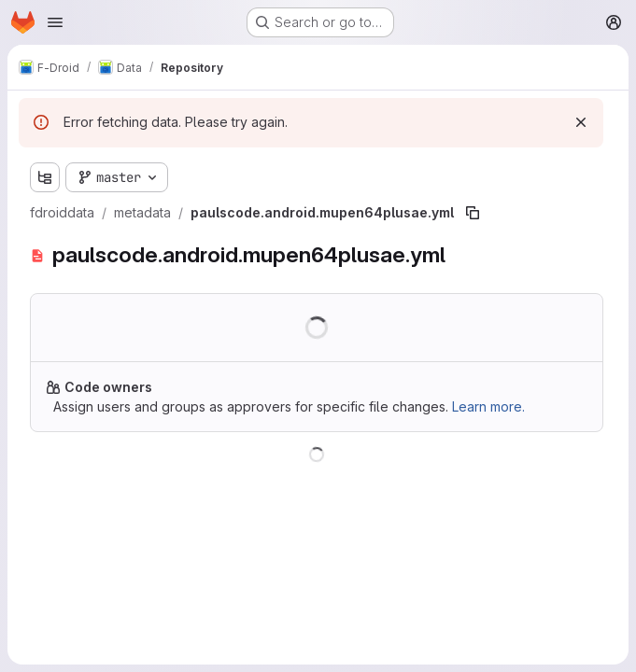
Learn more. (488, 406)
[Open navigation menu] (55, 22)
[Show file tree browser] (45, 177)
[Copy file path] (473, 213)
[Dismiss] (581, 122)
